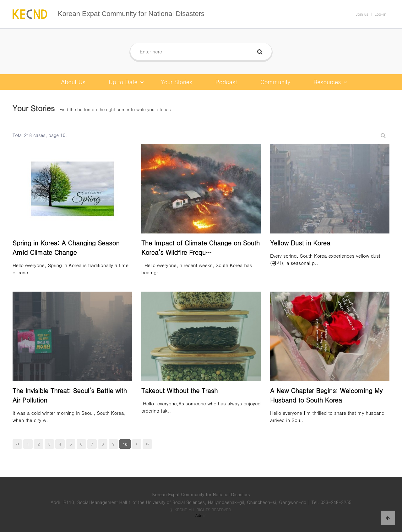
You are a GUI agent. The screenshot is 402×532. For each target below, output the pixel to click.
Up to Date (126, 82)
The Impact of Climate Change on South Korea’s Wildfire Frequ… (201, 247)
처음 (17, 444)
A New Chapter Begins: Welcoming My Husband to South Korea (326, 395)
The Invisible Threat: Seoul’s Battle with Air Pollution (70, 395)
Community (275, 82)
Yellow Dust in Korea (300, 243)
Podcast (226, 82)
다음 (137, 444)
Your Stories (177, 82)
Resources (330, 82)
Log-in (381, 14)
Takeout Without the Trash (179, 390)
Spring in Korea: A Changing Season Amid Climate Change (66, 247)
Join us (362, 14)
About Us (73, 82)
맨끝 (147, 444)
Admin (201, 515)
